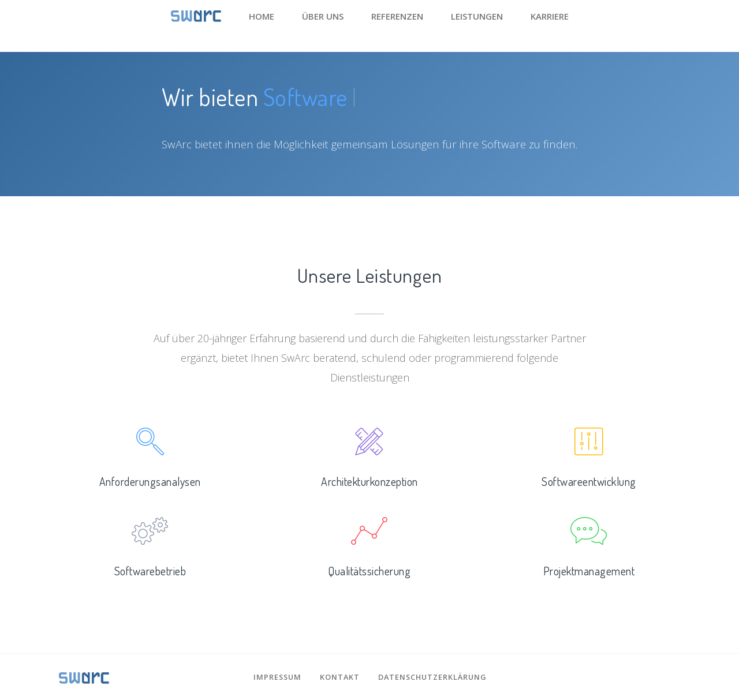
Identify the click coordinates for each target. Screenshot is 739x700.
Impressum (277, 677)
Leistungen (477, 16)
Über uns (323, 16)
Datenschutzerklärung (432, 677)
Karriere (550, 16)
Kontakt (340, 677)
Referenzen (397, 16)
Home (262, 16)
